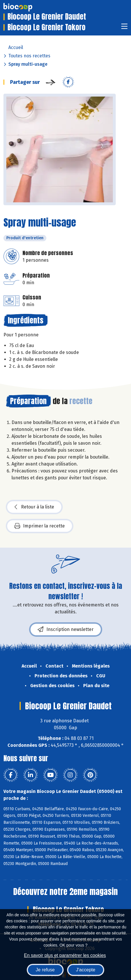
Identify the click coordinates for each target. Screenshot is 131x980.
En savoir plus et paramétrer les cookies (65, 955)
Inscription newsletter (66, 630)
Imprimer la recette (40, 526)
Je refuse (45, 970)
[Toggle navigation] (124, 28)
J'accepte (86, 970)
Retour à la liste (34, 507)
